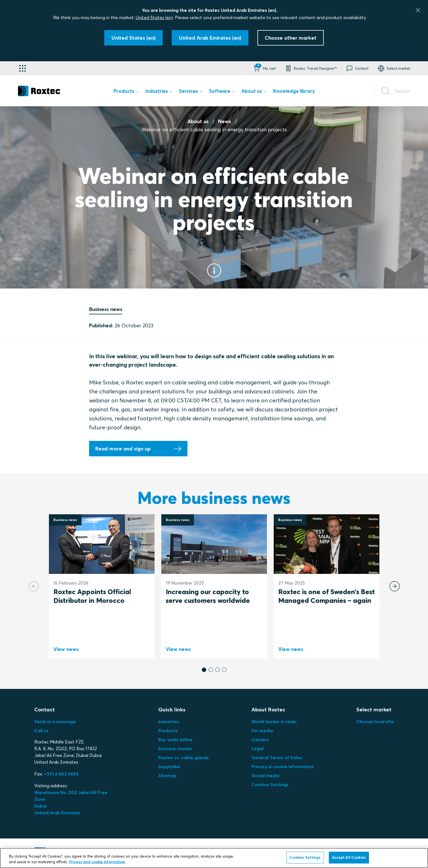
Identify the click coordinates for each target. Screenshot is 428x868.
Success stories (175, 748)
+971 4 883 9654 (61, 774)
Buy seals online (175, 740)
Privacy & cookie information (283, 766)
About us (198, 121)
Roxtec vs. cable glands (184, 757)
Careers (260, 740)
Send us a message (55, 722)
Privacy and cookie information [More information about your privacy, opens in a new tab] (97, 862)
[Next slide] (395, 586)
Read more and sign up (123, 449)
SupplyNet (169, 766)
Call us (41, 731)
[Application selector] (22, 68)
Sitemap (167, 775)
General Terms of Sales (277, 757)
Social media (265, 775)
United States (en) (154, 17)
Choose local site (375, 722)
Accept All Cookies (349, 857)
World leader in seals (274, 722)
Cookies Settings (270, 784)
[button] (264, 68)
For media (262, 731)
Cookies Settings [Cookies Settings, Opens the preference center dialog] (305, 857)
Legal (258, 748)
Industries (169, 722)
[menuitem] (126, 92)
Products (168, 731)
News (225, 121)
